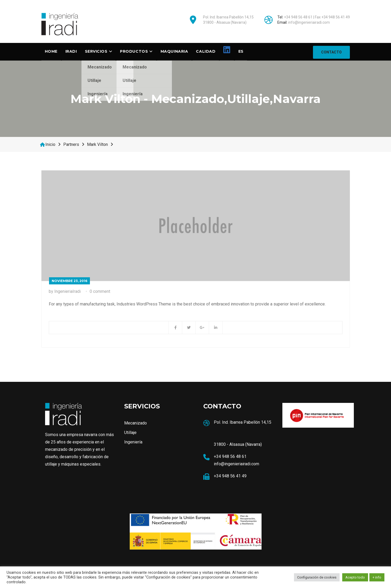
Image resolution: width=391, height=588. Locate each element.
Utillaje (130, 433)
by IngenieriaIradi (65, 292)
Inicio (50, 145)
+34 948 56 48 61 (298, 17)
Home (51, 51)
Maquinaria (174, 51)
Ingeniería (133, 443)
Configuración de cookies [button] (317, 577)
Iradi (71, 51)
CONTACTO (331, 52)
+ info (377, 577)
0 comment (100, 292)
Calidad (206, 51)
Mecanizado (136, 424)
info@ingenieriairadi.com (309, 22)
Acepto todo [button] (355, 577)
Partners (71, 145)
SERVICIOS (96, 51)
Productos (134, 51)
